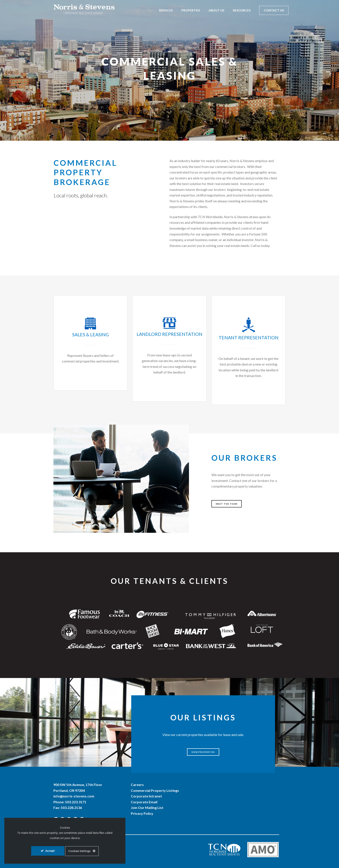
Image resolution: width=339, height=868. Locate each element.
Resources (242, 10)
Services (166, 10)
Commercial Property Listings (155, 790)
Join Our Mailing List (147, 808)
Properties (191, 10)
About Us (216, 10)
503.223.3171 (76, 802)
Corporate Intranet (146, 796)
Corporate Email (144, 802)
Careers (137, 785)
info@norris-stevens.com (74, 796)
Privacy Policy (142, 813)
